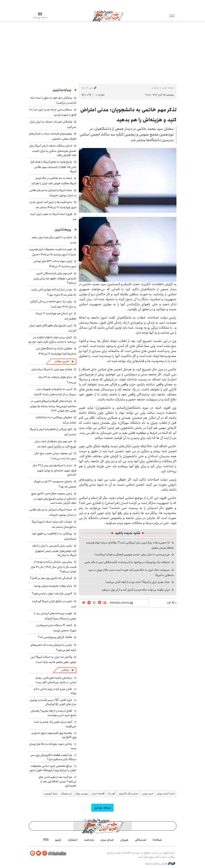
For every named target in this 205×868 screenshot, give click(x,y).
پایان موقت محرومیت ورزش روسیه (53, 586)
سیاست (155, 88)
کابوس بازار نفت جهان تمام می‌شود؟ (52, 593)
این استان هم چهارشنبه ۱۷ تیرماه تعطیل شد (56, 316)
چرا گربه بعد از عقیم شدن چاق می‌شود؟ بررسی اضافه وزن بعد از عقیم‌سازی (57, 781)
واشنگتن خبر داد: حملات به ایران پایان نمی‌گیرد (53, 124)
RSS (46, 840)
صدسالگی (141, 840)
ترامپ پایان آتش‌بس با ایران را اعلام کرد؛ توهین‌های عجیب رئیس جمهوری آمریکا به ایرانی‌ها (54, 550)
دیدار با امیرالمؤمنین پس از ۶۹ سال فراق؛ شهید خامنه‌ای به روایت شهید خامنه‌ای (54, 470)
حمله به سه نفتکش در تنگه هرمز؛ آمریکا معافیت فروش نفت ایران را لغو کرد (54, 181)
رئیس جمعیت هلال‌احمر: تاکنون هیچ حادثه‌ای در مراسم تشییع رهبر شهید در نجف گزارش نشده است (54, 498)
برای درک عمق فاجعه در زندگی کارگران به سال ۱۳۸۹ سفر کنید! (53, 304)
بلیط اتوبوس (51, 794)
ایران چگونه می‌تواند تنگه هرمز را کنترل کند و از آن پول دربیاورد (136, 590)
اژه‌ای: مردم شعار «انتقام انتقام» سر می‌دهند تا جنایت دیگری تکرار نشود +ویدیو (53, 339)
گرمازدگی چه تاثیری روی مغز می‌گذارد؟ (51, 578)
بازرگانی (65, 670)
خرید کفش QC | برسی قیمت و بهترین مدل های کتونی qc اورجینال (53, 702)
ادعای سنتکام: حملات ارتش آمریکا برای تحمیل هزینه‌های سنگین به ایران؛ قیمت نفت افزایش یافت (53, 150)
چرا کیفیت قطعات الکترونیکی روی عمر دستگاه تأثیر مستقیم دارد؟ (53, 757)
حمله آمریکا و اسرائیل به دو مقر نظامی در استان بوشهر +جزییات (53, 193)
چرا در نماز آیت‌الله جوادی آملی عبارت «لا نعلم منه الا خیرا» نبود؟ (54, 292)
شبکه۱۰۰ (157, 840)
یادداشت (89, 840)
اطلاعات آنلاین (108, 16)
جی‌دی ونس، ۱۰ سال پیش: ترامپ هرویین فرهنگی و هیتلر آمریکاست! (132, 554)
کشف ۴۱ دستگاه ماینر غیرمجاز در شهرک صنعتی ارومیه (56, 628)
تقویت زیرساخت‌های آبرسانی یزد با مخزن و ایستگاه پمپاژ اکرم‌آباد (55, 616)
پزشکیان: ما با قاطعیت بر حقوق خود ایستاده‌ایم (54, 536)
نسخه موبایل (102, 808)
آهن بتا (112, 794)
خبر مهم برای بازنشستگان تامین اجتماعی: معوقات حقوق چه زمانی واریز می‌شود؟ (55, 278)
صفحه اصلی (168, 88)
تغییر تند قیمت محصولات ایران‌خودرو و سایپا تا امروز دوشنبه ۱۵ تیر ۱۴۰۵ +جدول (53, 252)
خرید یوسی (148, 794)
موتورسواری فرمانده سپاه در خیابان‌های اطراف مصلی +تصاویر (53, 136)
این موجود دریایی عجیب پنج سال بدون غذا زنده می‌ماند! (55, 456)
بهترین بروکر (82, 794)
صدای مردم (107, 840)
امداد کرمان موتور (166, 794)
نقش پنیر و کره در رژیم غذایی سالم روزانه (55, 691)
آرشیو (58, 840)
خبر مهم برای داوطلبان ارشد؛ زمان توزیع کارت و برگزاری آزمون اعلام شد (55, 444)
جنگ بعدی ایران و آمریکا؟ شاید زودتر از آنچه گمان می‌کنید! (137, 582)
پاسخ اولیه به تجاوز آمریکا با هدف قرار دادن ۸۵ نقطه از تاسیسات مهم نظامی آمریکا (53, 166)
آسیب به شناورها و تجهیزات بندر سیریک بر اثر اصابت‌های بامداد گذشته (55, 392)
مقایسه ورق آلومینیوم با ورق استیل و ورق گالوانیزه (54, 735)
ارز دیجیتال (66, 794)
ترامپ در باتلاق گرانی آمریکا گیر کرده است (54, 604)
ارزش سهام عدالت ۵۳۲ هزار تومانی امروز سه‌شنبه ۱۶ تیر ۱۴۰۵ (55, 264)
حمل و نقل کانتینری (129, 794)
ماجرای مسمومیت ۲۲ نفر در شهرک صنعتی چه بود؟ (55, 484)
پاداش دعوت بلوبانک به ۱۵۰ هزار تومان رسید (53, 746)
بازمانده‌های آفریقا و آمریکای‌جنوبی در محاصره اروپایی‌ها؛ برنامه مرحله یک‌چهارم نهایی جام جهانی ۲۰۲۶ (53, 406)
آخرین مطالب (62, 361)
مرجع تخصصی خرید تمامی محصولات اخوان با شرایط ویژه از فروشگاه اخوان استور (53, 768)
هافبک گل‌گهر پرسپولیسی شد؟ (55, 637)
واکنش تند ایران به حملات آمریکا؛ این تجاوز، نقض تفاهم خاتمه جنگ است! (54, 660)
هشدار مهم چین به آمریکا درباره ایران (52, 369)
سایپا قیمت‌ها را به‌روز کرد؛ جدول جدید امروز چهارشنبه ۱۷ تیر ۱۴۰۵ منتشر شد (53, 205)
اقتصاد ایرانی (98, 794)
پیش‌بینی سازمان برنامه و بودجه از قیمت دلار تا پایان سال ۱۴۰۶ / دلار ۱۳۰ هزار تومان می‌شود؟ (54, 566)
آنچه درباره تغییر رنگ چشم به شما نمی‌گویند (55, 724)
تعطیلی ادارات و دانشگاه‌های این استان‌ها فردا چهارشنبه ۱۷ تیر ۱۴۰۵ (56, 351)
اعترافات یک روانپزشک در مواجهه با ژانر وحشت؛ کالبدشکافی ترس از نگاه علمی (127, 562)
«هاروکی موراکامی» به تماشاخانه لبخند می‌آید (56, 420)
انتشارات (73, 840)
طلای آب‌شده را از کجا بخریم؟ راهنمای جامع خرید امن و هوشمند (54, 713)
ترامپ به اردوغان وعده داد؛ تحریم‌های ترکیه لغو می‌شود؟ (53, 647)
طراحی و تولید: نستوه (160, 864)
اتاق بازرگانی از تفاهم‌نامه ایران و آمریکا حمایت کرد (53, 432)
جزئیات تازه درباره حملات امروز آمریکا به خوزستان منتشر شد (54, 524)
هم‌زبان (124, 840)
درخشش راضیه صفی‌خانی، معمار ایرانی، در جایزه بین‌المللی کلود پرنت (56, 680)
